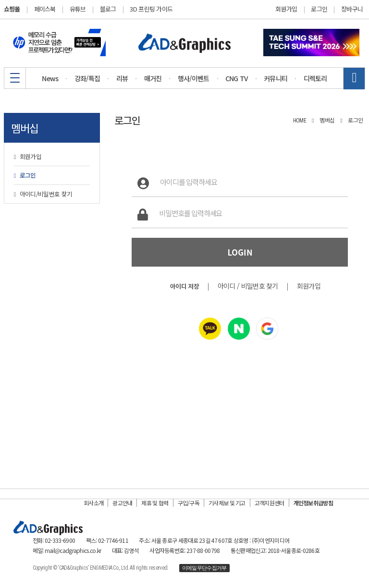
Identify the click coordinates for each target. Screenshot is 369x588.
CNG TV (237, 78)
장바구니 (352, 9)
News (50, 78)
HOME (300, 121)
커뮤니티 (276, 78)
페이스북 (45, 9)
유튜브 (78, 9)
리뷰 (122, 78)
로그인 (319, 9)
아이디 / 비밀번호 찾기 (248, 286)
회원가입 (286, 9)
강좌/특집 (87, 78)
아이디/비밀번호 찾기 (43, 194)
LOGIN (240, 252)
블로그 (108, 9)
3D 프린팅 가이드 (151, 9)
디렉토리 (315, 78)
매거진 (153, 78)
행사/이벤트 (194, 78)
